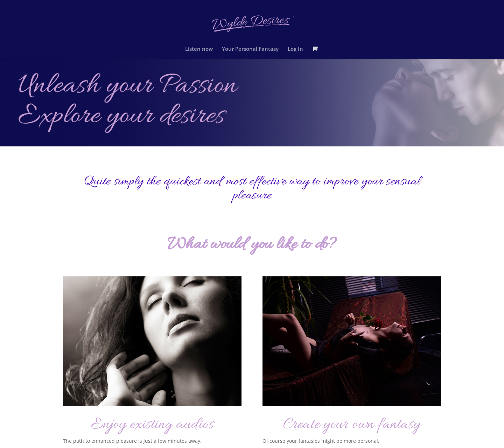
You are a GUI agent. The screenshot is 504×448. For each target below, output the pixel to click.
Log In (295, 49)
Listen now (199, 49)
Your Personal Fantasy (250, 49)
